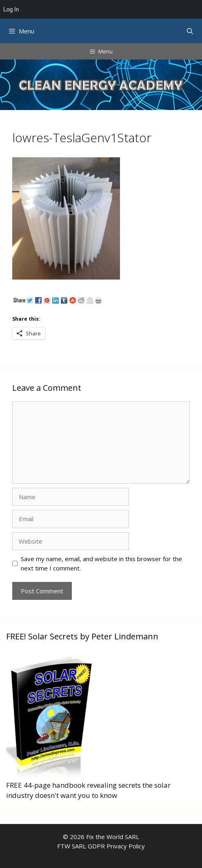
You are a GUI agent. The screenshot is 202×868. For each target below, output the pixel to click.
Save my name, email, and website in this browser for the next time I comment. (101, 563)
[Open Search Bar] (190, 31)
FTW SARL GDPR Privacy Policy (101, 846)
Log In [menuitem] (11, 9)
